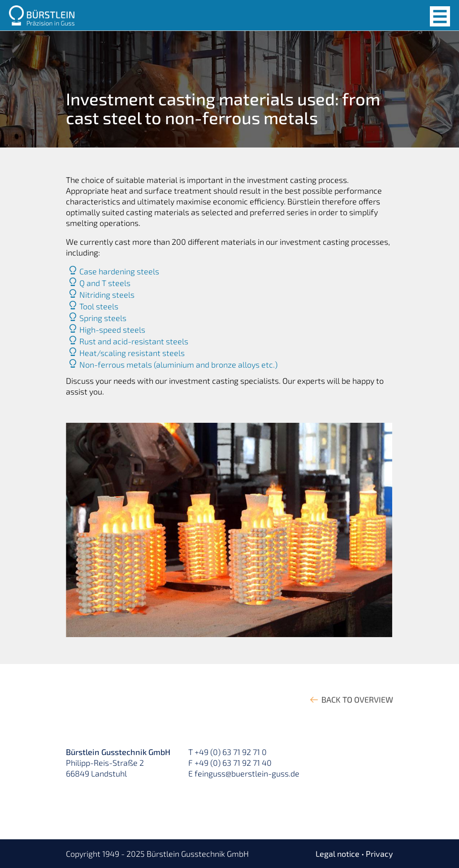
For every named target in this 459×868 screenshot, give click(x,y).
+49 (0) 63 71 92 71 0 (231, 752)
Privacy (379, 854)
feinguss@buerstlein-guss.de (247, 773)
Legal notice (338, 854)
